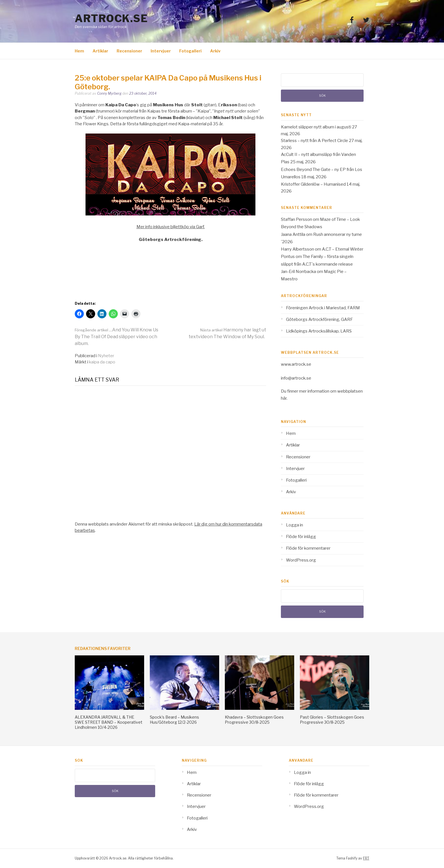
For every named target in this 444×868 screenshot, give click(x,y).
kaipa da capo (102, 362)
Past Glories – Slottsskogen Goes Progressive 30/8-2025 (332, 720)
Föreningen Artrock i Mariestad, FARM (323, 308)
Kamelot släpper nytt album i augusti (316, 127)
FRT (366, 858)
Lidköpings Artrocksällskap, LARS (319, 331)
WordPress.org (301, 560)
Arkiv (215, 51)
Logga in (294, 525)
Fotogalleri (190, 51)
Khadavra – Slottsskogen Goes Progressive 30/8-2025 (254, 720)
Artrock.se (111, 18)
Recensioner (129, 51)
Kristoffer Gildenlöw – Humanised (313, 184)
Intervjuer (161, 51)
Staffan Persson (296, 219)
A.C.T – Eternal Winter (343, 249)
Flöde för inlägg (301, 537)
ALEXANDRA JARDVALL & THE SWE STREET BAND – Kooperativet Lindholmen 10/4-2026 (109, 722)
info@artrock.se (296, 378)
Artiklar (100, 51)
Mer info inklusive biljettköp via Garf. (171, 227)
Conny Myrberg (109, 93)
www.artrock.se (296, 364)
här (284, 398)
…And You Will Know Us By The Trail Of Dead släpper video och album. (117, 337)
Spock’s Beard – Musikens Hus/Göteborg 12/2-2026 (174, 720)
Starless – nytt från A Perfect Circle (314, 141)
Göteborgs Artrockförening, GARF (319, 319)
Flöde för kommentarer (308, 548)
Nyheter (106, 356)
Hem (79, 51)
